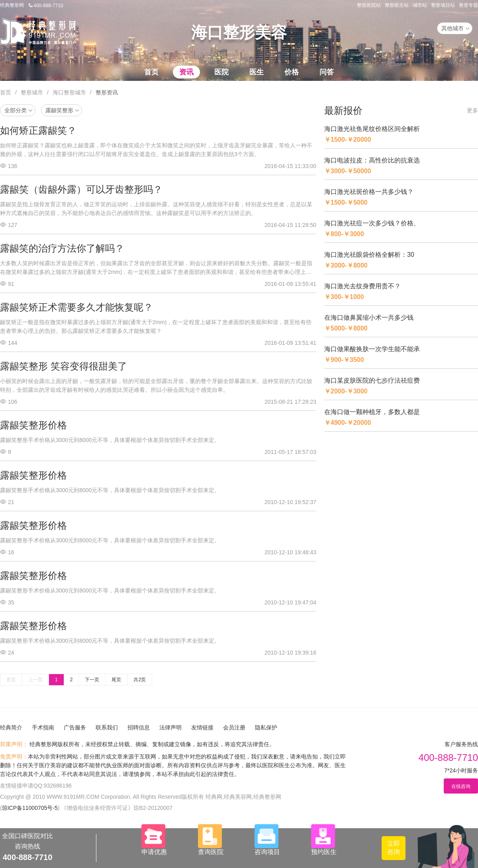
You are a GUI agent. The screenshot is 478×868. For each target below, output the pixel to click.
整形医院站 (369, 5)
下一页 (92, 680)
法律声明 (170, 727)
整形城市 (32, 92)
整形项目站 (443, 5)
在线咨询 (461, 786)
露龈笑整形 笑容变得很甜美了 (64, 366)
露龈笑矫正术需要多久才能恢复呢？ (76, 307)
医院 (221, 72)
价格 (292, 72)
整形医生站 (397, 5)
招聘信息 (139, 727)
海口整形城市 (69, 92)
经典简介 (11, 727)
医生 (257, 72)
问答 (327, 72)
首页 (151, 72)
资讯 (186, 72)
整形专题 (468, 5)
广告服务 (75, 727)
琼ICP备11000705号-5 (30, 808)
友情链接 (202, 727)
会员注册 (234, 727)
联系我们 (107, 727)
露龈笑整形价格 (33, 425)
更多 (472, 110)
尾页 (116, 680)
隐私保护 (266, 727)
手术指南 (43, 727)
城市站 (420, 5)
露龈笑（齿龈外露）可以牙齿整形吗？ (81, 189)
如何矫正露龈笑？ (38, 130)
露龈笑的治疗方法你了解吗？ (62, 248)
